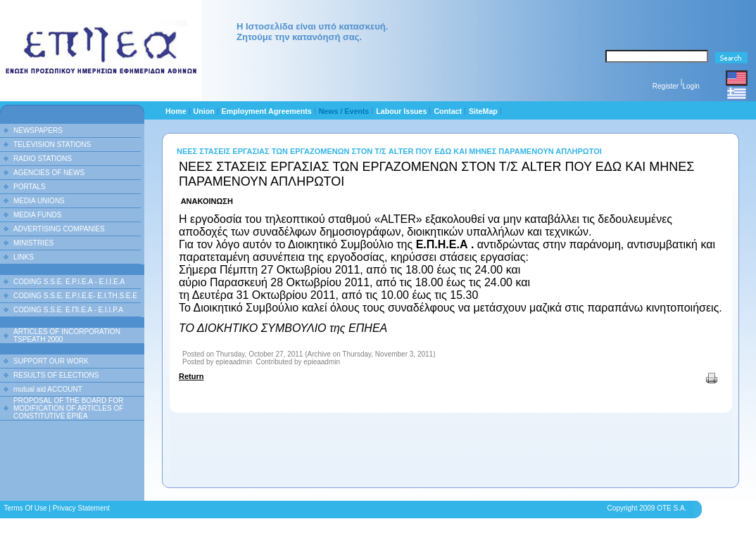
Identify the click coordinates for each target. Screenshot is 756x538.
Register (666, 86)
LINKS (24, 257)
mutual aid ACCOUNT (48, 389)
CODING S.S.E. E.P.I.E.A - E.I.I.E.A (69, 282)
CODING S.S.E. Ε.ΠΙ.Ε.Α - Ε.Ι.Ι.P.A (68, 310)
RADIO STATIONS (43, 159)
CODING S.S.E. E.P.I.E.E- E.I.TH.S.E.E (75, 296)
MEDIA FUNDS (37, 215)
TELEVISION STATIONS (52, 145)
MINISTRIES (33, 243)
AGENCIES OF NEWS (49, 173)
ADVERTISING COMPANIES (59, 229)
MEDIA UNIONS (39, 201)
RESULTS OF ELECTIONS (56, 375)
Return (191, 376)
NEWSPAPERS (38, 130)
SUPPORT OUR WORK (51, 361)
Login (691, 86)
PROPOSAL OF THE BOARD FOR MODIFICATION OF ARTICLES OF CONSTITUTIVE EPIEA (68, 408)
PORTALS (30, 187)
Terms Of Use (25, 508)
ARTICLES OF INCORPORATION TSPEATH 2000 (67, 335)
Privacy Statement (81, 508)
